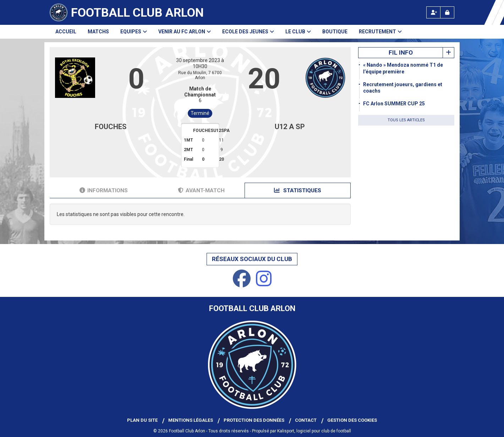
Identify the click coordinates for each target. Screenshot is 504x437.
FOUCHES (111, 127)
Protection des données (254, 420)
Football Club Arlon (137, 12)
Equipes (134, 32)
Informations (104, 190)
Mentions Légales (191, 420)
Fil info (401, 52)
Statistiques (298, 190)
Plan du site (142, 420)
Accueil (66, 32)
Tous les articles (406, 120)
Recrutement (380, 32)
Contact (306, 420)
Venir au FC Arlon (185, 32)
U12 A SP (290, 127)
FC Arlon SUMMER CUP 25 (394, 104)
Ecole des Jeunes (248, 32)
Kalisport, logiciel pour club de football (314, 431)
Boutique (335, 32)
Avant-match (201, 190)
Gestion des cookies (352, 420)
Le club (298, 32)
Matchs (98, 32)
